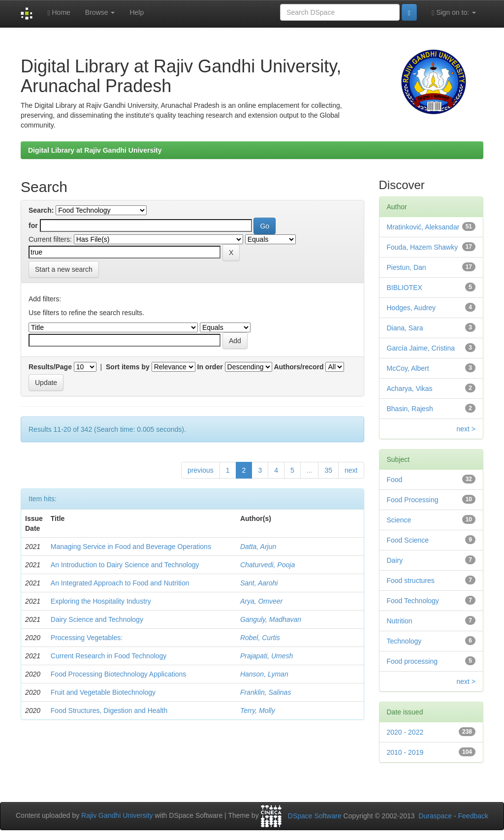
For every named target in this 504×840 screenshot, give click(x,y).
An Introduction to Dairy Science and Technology (125, 565)
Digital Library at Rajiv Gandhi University (95, 150)
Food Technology (413, 601)
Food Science (408, 540)
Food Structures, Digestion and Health (109, 711)
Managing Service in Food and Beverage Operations (131, 547)
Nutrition (400, 621)
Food (395, 480)
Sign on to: (454, 13)
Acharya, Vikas (410, 388)
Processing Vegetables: (87, 638)
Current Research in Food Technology (109, 656)
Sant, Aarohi (259, 583)
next (351, 470)
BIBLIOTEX (405, 288)
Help (137, 12)
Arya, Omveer (261, 601)
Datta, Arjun (258, 547)
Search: (41, 210)
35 (328, 470)
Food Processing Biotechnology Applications (119, 674)
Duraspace (435, 816)
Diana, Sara (405, 328)
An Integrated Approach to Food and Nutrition (120, 583)
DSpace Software (315, 816)
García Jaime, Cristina (421, 348)
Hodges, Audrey (411, 308)
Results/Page (50, 367)
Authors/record (299, 367)
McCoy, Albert (408, 368)
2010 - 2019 (405, 752)
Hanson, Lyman (264, 674)
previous (201, 470)
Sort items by (128, 367)
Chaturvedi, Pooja (268, 565)
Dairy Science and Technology (97, 619)
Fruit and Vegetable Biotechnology (103, 692)
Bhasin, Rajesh (410, 409)
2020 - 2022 (405, 732)
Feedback (473, 816)
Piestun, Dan (407, 267)
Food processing (412, 661)
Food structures (411, 581)
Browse (100, 12)
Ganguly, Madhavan (271, 619)
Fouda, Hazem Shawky (423, 247)
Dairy (395, 560)
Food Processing (413, 500)
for (33, 226)
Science (399, 520)
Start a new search (64, 269)
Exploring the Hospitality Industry (101, 601)
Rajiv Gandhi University (117, 816)
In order (210, 367)
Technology (404, 641)
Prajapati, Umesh (267, 656)
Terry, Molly (258, 711)
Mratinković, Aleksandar (423, 227)
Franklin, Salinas (266, 692)
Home (59, 13)
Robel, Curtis (260, 638)
